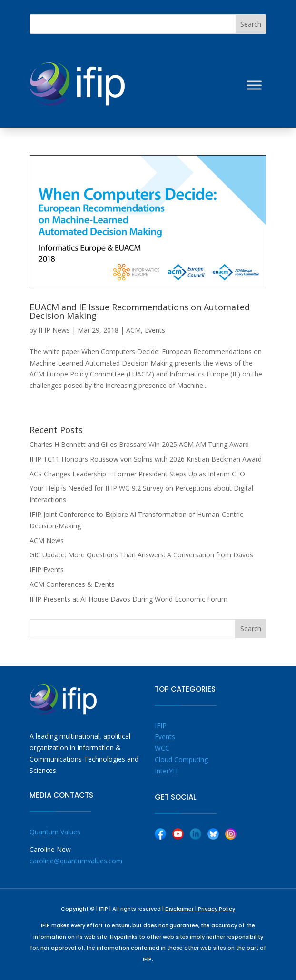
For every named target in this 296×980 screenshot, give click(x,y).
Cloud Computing (181, 759)
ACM (133, 330)
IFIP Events (47, 569)
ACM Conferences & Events (72, 584)
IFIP (161, 726)
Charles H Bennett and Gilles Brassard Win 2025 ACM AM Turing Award (139, 444)
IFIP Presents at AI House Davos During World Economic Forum (128, 599)
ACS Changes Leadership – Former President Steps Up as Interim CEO (137, 474)
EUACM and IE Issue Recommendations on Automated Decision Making (140, 311)
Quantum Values (55, 832)
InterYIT (167, 771)
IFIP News (54, 330)
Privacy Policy (217, 909)
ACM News (47, 540)
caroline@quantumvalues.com (76, 861)
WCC (162, 748)
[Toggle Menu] (254, 85)
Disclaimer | (182, 909)
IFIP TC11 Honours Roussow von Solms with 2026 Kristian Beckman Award (146, 459)
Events (155, 330)
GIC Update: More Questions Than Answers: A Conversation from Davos (141, 555)
